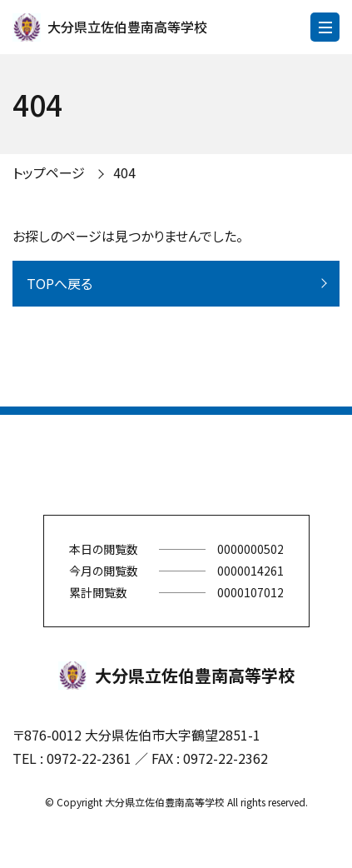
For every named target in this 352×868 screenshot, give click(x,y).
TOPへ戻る (59, 283)
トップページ (49, 172)
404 (124, 172)
